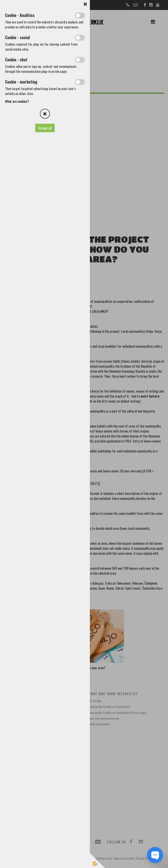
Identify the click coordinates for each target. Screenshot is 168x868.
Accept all (45, 128)
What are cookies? (17, 101)
